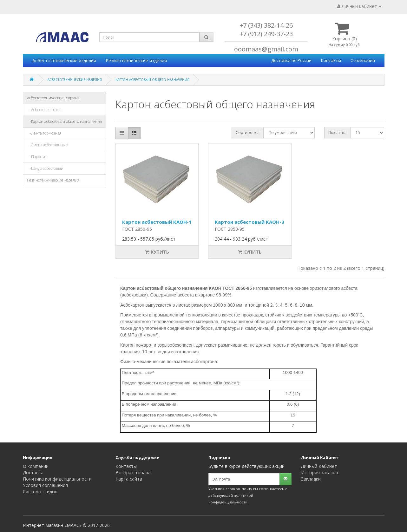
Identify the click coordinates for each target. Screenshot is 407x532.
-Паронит (37, 157)
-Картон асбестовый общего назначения (64, 121)
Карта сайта (129, 479)
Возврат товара (133, 472)
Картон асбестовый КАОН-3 (249, 222)
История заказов (320, 472)
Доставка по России (291, 60)
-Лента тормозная (44, 133)
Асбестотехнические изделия (64, 60)
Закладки (311, 479)
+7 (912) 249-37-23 (266, 34)
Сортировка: (248, 133)
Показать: (337, 133)
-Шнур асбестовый (45, 168)
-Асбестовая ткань (44, 110)
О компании (363, 60)
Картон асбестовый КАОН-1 (157, 222)
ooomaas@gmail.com (266, 49)
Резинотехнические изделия (136, 60)
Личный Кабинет (319, 466)
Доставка (33, 472)
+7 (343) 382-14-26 (266, 25)
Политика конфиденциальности (57, 479)
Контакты (331, 60)
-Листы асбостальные (47, 145)
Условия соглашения (45, 485)
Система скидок (40, 492)
